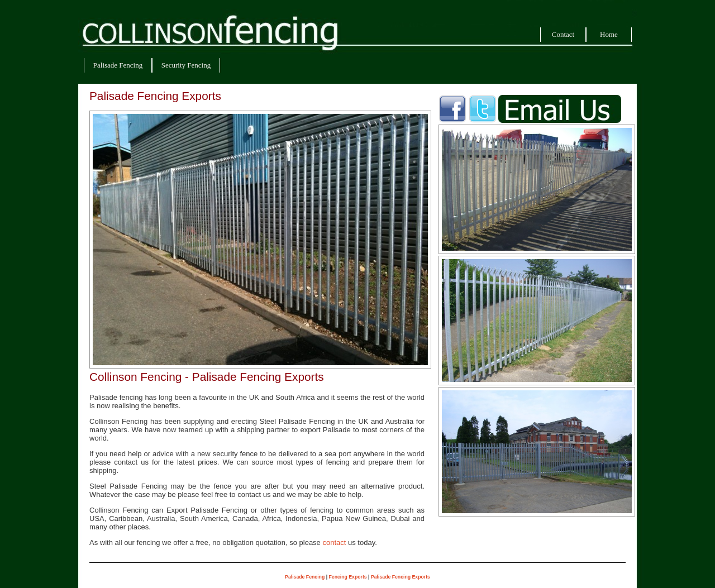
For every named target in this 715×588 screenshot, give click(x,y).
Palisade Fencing (118, 65)
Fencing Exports (348, 577)
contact (334, 542)
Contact (563, 34)
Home (609, 34)
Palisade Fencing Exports (401, 577)
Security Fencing (186, 65)
